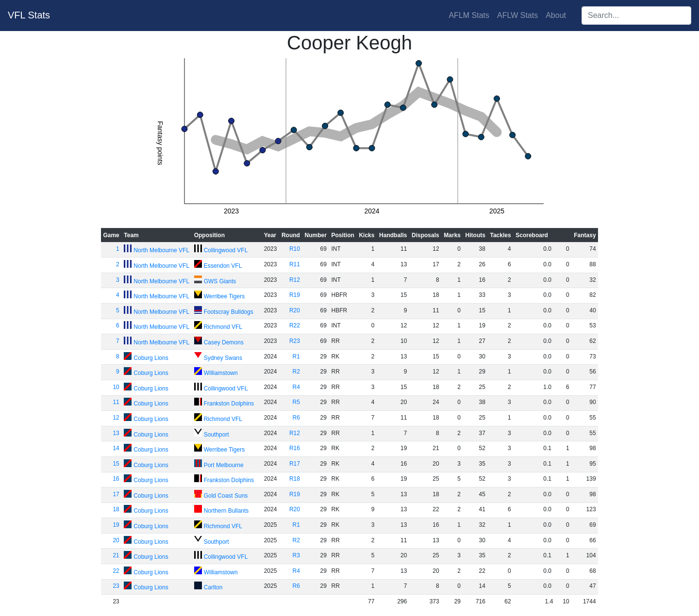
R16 (295, 448)
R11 (295, 264)
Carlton (213, 587)
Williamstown (221, 373)
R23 (295, 341)
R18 (295, 479)
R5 (296, 402)
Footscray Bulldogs (229, 312)
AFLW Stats (517, 15)
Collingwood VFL (226, 250)
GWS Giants (220, 281)
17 (116, 494)
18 (116, 509)
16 (116, 479)
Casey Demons (224, 342)
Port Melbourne (224, 465)
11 (116, 402)
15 (116, 464)
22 (116, 571)
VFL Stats (29, 15)
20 (116, 540)
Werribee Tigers (224, 296)
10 (116, 387)
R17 (295, 464)
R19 (295, 295)
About (556, 15)
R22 (295, 325)
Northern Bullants (226, 511)
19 (116, 525)
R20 (295, 310)
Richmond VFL (223, 327)
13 (116, 433)
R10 (295, 249)
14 (116, 448)
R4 (296, 387)
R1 (296, 357)
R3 (296, 555)
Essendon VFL (223, 266)
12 (116, 418)
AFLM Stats (469, 15)
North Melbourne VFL (161, 250)
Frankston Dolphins (229, 404)
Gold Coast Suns (226, 496)
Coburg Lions (151, 358)
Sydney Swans (223, 358)
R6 (296, 418)
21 (116, 555)
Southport (216, 435)
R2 (296, 372)
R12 (295, 280)
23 (116, 586)
